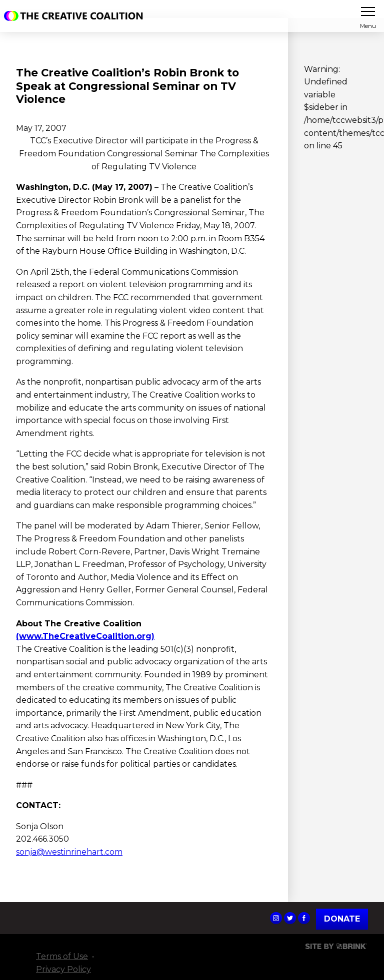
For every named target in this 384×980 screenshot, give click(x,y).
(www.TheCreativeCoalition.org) (85, 636)
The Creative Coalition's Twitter (290, 918)
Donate (342, 919)
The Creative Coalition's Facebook (304, 918)
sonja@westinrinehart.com (69, 852)
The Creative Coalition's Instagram (276, 918)
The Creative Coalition (76, 16)
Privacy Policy (63, 969)
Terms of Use (62, 956)
